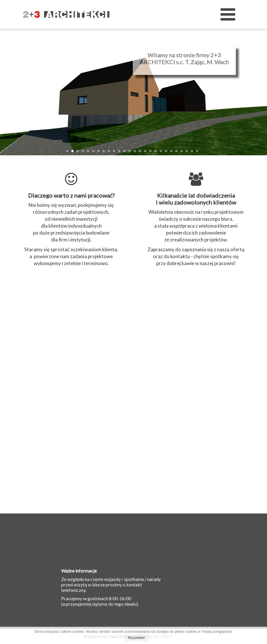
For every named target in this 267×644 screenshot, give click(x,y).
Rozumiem (136, 638)
